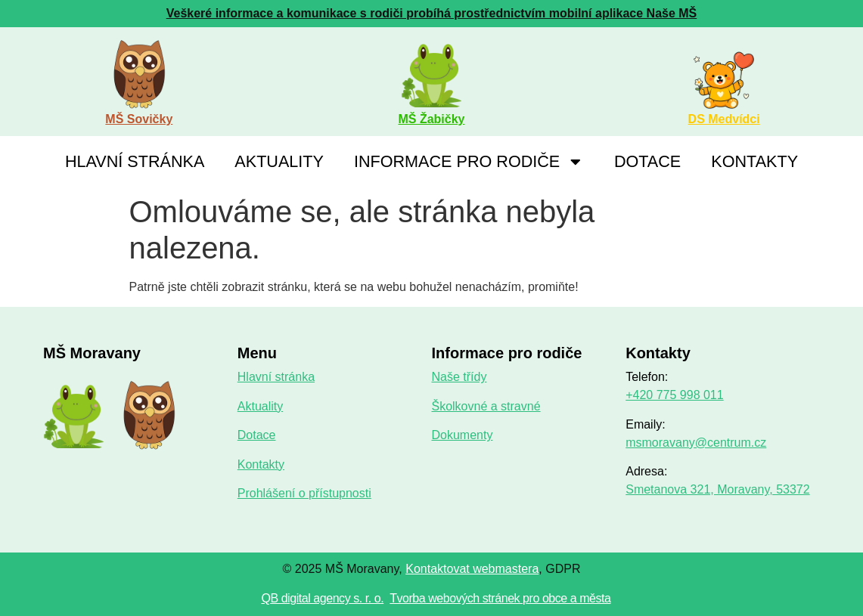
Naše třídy (459, 377)
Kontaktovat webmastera (472, 569)
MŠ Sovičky (139, 119)
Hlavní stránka (135, 161)
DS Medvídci (724, 119)
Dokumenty (462, 435)
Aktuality (279, 161)
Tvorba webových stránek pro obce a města (500, 598)
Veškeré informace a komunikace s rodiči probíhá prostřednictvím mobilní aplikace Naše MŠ (432, 13)
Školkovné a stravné (486, 406)
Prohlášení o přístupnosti (304, 493)
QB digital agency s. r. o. (322, 598)
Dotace (647, 161)
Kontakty (754, 161)
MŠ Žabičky (431, 119)
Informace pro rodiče (469, 162)
